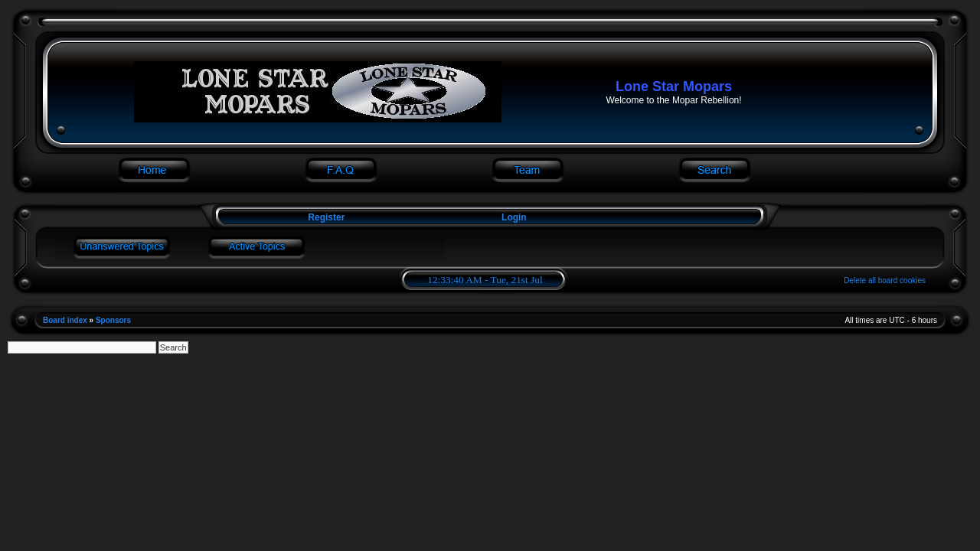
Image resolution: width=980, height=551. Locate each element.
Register (325, 217)
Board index (65, 320)
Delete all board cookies (885, 280)
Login (514, 217)
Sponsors (113, 320)
